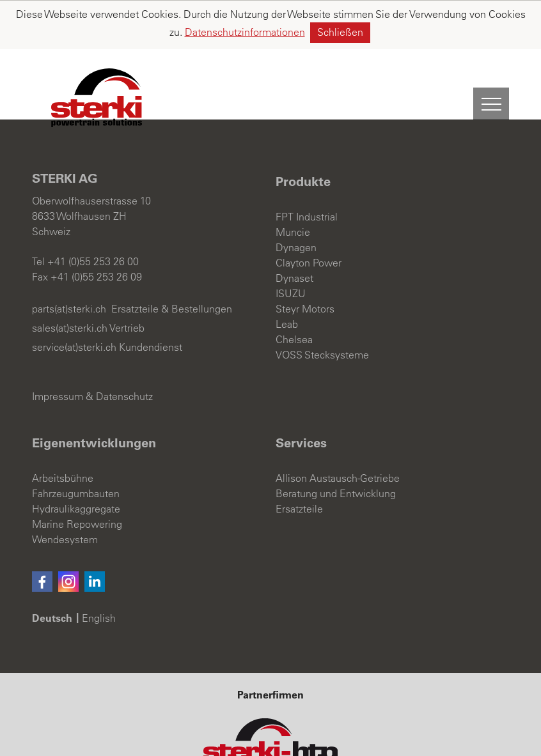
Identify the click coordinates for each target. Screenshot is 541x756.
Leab (287, 275)
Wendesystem (65, 491)
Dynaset (294, 229)
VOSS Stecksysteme (322, 306)
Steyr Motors (305, 260)
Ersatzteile (299, 460)
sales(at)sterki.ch (70, 279)
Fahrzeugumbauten (76, 445)
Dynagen (296, 199)
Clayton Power (309, 214)
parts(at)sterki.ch (69, 260)
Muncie (293, 183)
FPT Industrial (307, 168)
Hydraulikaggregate (76, 460)
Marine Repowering (77, 475)
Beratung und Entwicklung (336, 445)
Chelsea (294, 291)
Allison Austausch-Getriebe (338, 429)
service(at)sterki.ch (74, 298)
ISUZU (291, 245)
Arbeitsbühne (63, 429)
